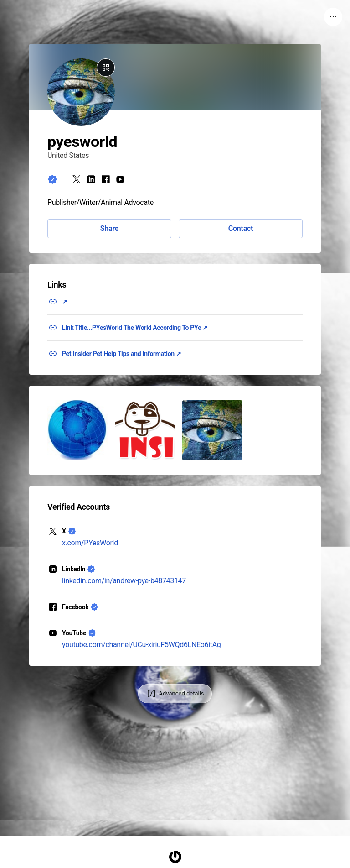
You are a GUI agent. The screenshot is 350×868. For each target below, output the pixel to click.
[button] (77, 430)
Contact (241, 228)
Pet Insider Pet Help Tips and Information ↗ (122, 354)
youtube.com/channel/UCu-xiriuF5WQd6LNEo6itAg (141, 645)
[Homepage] (175, 857)
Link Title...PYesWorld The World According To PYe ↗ (135, 328)
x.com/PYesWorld (90, 543)
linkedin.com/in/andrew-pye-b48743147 (124, 581)
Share (109, 228)
